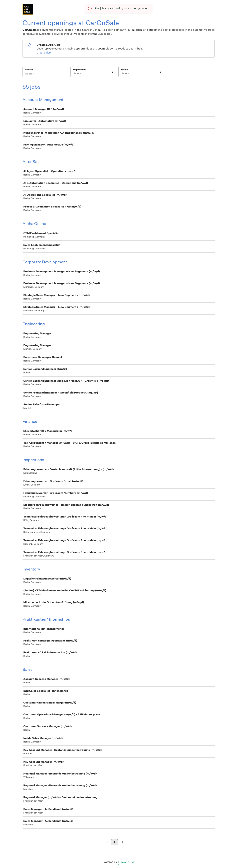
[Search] (45, 74)
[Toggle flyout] (113, 72)
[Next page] (129, 842)
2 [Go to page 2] (123, 842)
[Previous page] (108, 842)
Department (80, 70)
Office (125, 70)
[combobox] (73, 73)
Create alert (44, 53)
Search (29, 70)
